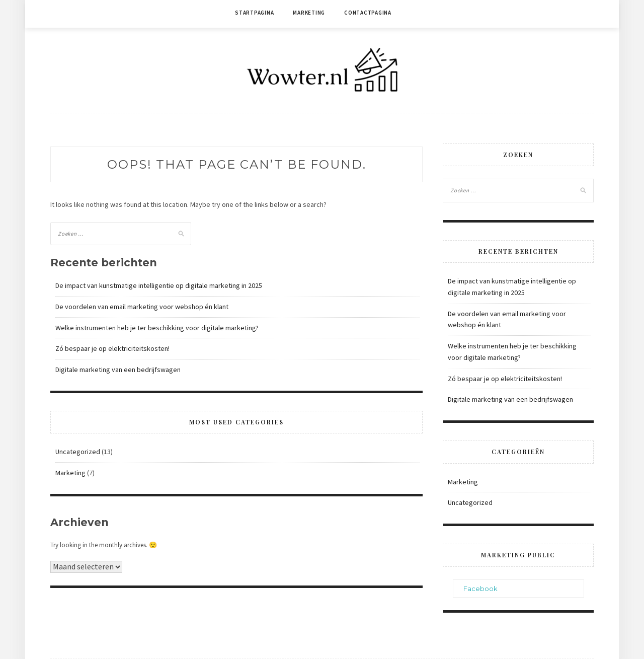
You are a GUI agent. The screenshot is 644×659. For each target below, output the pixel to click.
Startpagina (254, 13)
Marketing (309, 13)
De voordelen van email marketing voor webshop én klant (142, 307)
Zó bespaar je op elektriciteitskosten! (112, 348)
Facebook (480, 589)
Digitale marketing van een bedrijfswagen (118, 370)
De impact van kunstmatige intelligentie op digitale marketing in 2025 (159, 285)
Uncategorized (78, 452)
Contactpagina (368, 13)
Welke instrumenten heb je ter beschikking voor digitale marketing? (157, 328)
